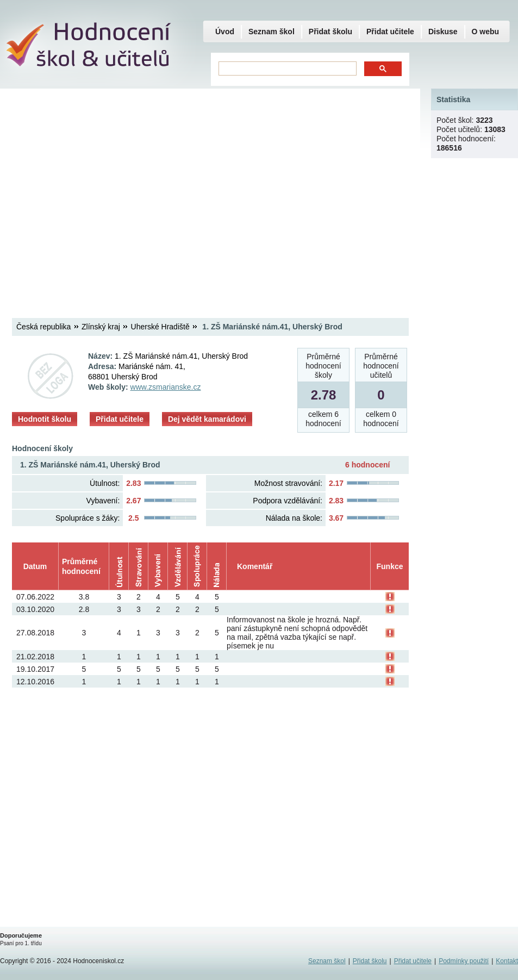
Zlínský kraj (101, 327)
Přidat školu (330, 32)
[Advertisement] (102, 194)
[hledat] (286, 69)
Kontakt (507, 961)
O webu (486, 32)
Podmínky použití (464, 961)
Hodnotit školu (45, 419)
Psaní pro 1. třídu (21, 943)
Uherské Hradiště (160, 327)
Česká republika (43, 327)
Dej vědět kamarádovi (207, 419)
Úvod (225, 32)
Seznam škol (272, 32)
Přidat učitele (120, 419)
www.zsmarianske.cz (166, 387)
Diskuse (443, 32)
